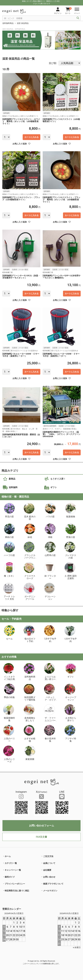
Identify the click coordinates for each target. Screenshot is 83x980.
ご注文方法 (48, 856)
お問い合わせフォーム (42, 826)
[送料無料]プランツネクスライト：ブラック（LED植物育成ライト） (21, 199)
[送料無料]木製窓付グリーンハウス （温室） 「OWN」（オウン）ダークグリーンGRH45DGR (62, 434)
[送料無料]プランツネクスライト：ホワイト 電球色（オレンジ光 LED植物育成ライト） (21, 121)
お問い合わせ (49, 877)
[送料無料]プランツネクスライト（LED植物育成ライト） (61, 120)
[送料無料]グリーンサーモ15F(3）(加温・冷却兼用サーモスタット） (21, 277)
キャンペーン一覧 (13, 870)
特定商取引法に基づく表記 (17, 891)
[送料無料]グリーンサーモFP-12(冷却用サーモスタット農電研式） (62, 277)
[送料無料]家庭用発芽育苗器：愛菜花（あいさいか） (21, 436)
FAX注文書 (41, 837)
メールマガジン (50, 891)
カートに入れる (31, 137)
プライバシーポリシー (15, 884)
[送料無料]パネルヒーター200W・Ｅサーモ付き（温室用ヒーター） (21, 355)
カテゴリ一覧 (11, 863)
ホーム (8, 856)
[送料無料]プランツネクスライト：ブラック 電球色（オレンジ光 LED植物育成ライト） (62, 200)
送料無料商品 (8, 23)
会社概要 (47, 870)
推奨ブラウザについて (53, 884)
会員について (49, 863)
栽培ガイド (10, 877)
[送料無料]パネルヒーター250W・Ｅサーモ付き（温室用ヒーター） (61, 355)
